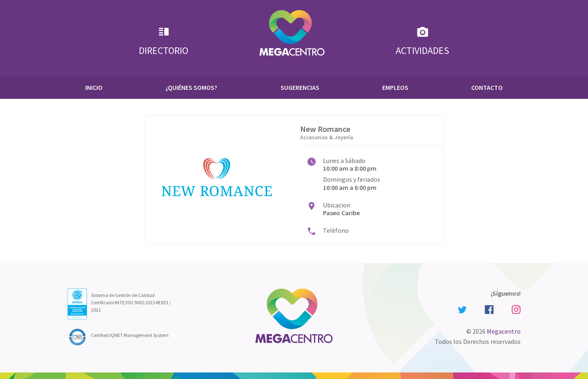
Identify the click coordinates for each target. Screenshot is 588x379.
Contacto (487, 87)
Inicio (94, 87)
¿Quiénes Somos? (191, 87)
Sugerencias (300, 87)
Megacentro (504, 331)
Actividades (422, 41)
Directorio (164, 41)
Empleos (395, 87)
